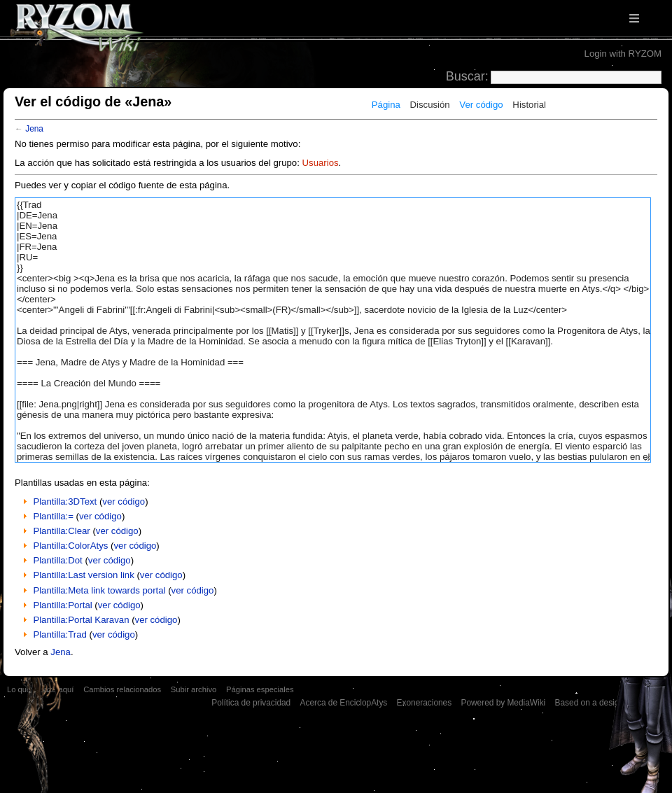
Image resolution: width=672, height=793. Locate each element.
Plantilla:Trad (59, 634)
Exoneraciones (425, 703)
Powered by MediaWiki (503, 703)
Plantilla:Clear (61, 531)
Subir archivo (194, 689)
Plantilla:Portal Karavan (81, 620)
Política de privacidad (251, 703)
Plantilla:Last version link (83, 575)
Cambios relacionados (122, 689)
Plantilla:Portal (62, 605)
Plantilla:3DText (65, 501)
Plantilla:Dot (57, 560)
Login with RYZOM (623, 54)
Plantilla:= (53, 516)
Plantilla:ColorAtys (70, 546)
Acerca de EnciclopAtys (344, 703)
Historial (529, 105)
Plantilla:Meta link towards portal (99, 590)
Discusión (430, 105)
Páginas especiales (260, 689)
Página (386, 105)
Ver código (481, 105)
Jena (34, 129)
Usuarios (321, 163)
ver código (124, 501)
